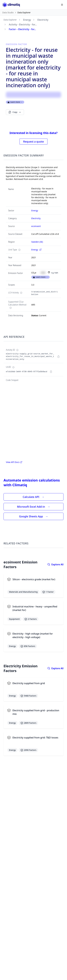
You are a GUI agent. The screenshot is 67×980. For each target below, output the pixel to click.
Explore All (55, 564)
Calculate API (34, 497)
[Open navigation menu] (62, 5)
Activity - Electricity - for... (23, 24)
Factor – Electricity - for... (22, 29)
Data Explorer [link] (24, 12)
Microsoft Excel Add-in (33, 507)
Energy (27, 20)
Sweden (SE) (37, 242)
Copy (15, 112)
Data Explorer (10, 20)
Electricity (43, 20)
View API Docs (14, 462)
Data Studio (8, 12)
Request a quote (33, 142)
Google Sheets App (33, 516)
